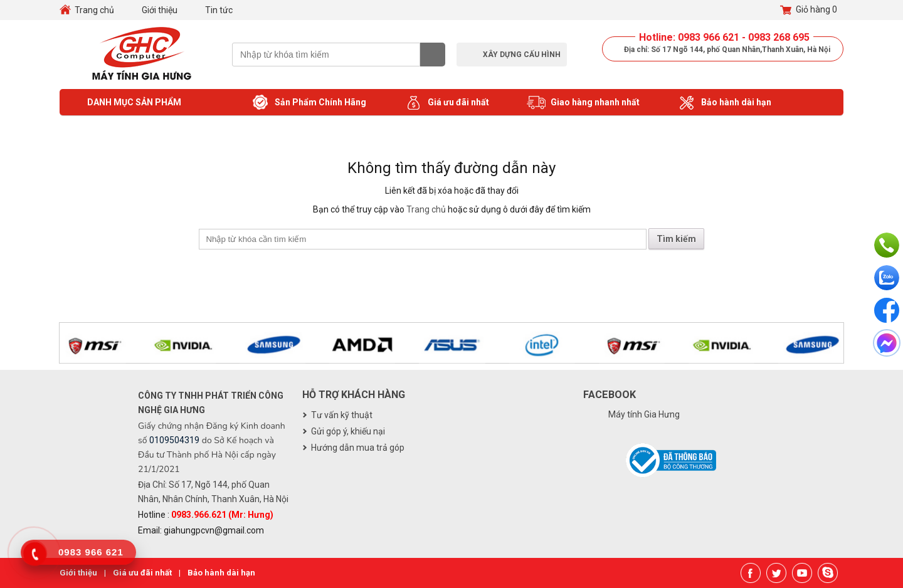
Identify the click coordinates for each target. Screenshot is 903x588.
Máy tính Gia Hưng (644, 414)
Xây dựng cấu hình (522, 55)
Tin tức (219, 10)
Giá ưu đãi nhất (446, 103)
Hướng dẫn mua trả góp (358, 448)
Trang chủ (94, 10)
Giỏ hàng (809, 10)
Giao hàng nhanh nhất (583, 103)
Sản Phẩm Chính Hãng (309, 103)
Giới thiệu (160, 10)
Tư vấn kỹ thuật (342, 415)
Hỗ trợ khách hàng (354, 395)
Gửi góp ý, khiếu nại (348, 431)
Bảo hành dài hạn (724, 103)
